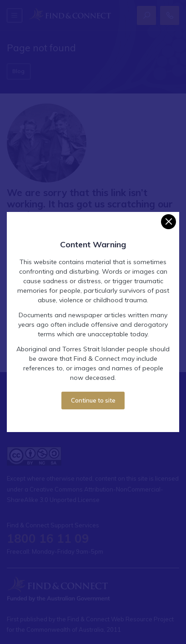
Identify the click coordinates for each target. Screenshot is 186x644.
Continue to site (93, 400)
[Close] (168, 222)
